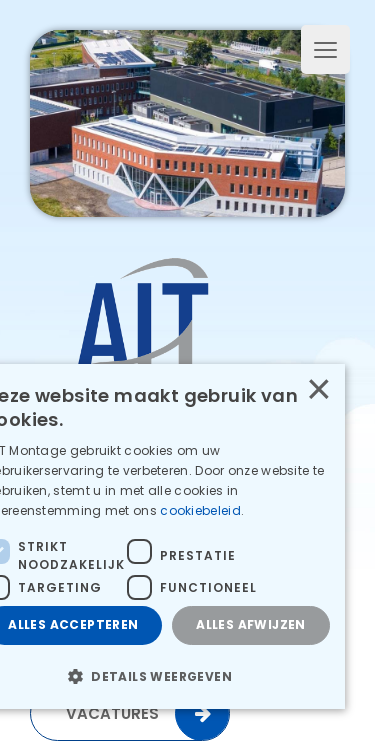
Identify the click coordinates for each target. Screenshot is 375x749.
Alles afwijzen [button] (251, 624)
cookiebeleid (202, 510)
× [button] (318, 390)
